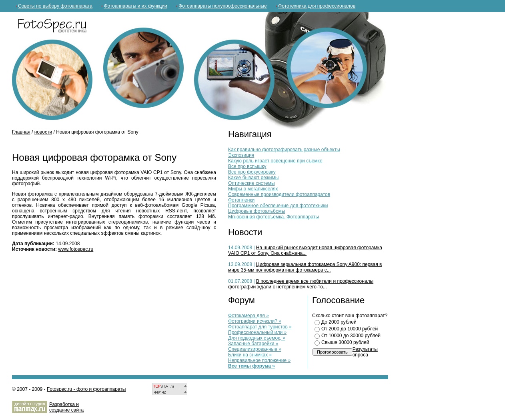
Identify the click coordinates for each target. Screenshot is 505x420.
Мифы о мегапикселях (253, 189)
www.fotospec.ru (76, 249)
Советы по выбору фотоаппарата (55, 6)
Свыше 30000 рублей (345, 342)
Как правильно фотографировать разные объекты (284, 150)
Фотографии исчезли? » (255, 321)
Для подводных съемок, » (257, 338)
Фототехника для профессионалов (317, 6)
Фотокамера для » (248, 316)
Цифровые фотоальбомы (257, 211)
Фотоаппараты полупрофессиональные (223, 6)
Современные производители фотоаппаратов (279, 194)
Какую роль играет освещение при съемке (275, 161)
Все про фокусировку (252, 172)
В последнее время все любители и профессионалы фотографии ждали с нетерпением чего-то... (301, 284)
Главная (21, 132)
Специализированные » (255, 349)
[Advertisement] (106, 143)
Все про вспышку (247, 166)
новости (43, 132)
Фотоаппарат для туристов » (260, 327)
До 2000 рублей (339, 322)
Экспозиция (241, 155)
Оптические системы (251, 183)
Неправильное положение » (259, 360)
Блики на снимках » (250, 355)
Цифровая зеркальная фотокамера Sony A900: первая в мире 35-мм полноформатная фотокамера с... (305, 267)
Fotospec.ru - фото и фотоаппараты (86, 389)
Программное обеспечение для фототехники (278, 206)
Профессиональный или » (257, 332)
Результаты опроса (365, 352)
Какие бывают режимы (253, 178)
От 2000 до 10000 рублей (350, 329)
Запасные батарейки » (253, 344)
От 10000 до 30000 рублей (351, 336)
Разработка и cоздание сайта (66, 407)
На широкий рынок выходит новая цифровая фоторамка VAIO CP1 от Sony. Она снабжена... (305, 250)
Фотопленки (241, 200)
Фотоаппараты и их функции (135, 6)
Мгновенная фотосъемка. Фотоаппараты (274, 217)
